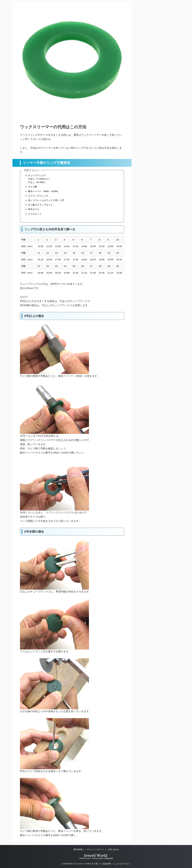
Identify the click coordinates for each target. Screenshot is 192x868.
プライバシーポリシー (95, 850)
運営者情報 (78, 850)
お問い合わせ (113, 850)
